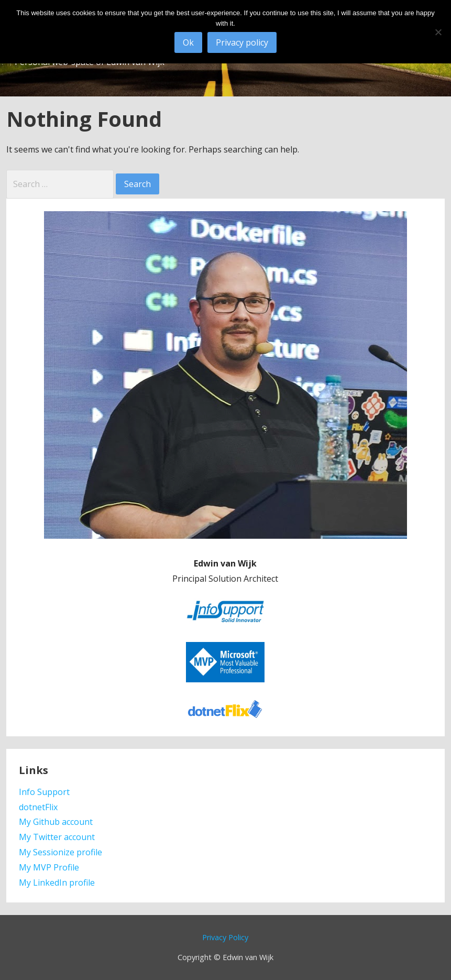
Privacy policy (242, 42)
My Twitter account (57, 837)
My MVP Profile (49, 867)
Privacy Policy (225, 937)
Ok (188, 42)
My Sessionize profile (60, 852)
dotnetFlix (38, 807)
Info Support (44, 792)
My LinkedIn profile (57, 883)
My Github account (56, 822)
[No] (438, 32)
